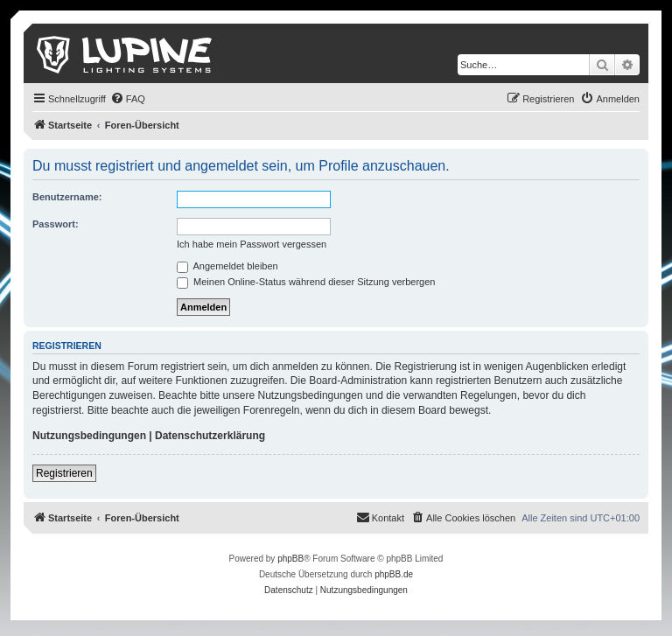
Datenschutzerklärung (210, 436)
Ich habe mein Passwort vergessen (252, 244)
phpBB (290, 559)
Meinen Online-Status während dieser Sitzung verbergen (306, 282)
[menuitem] (128, 99)
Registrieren (64, 473)
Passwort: (56, 224)
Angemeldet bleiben (227, 266)
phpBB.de (394, 574)
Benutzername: (67, 197)
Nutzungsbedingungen (89, 436)
